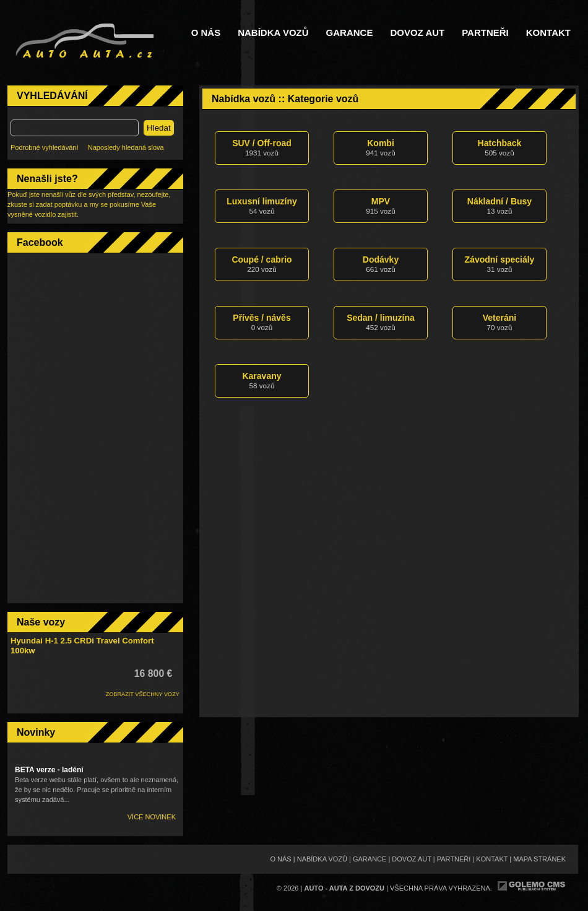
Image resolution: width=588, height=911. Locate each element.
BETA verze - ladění (49, 770)
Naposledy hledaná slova (126, 147)
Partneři (485, 33)
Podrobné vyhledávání (44, 147)
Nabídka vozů (273, 33)
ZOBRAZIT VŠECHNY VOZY (143, 694)
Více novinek (152, 817)
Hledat (159, 128)
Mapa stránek (539, 859)
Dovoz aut (417, 33)
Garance (350, 33)
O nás (206, 33)
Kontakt (548, 33)
